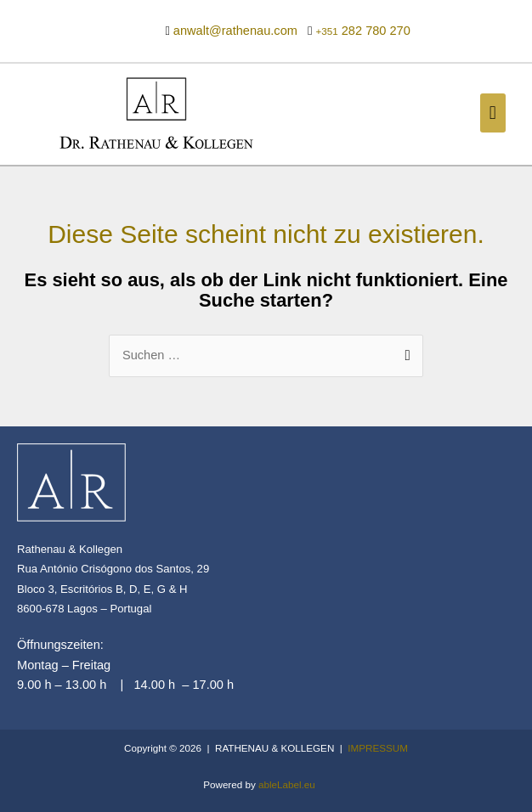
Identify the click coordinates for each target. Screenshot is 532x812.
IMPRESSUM (378, 748)
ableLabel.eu (287, 784)
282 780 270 (362, 31)
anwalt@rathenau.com (235, 31)
